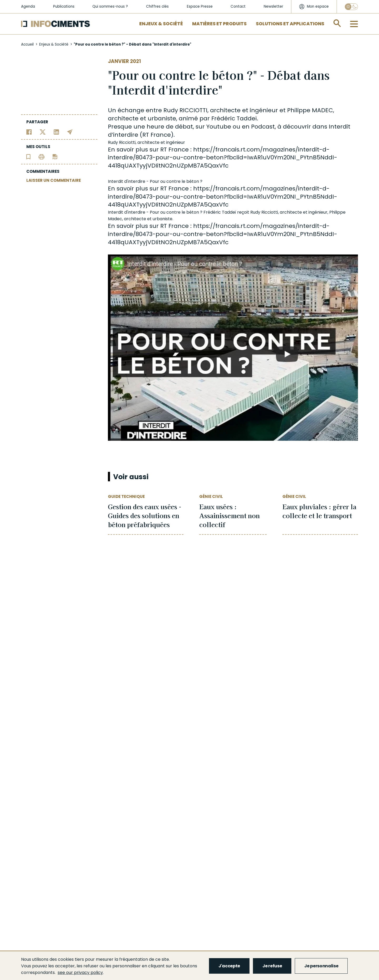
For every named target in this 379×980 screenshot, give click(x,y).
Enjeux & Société (161, 24)
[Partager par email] (70, 132)
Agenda (28, 6)
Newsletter (273, 6)
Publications (64, 6)
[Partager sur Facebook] (29, 132)
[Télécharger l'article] (55, 156)
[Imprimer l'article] (41, 156)
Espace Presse (200, 6)
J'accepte (229, 966)
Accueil (27, 44)
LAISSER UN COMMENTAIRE (54, 180)
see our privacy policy (80, 972)
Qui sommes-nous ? (110, 6)
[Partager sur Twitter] (43, 132)
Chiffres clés (157, 6)
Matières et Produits (219, 24)
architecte (225, 110)
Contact (238, 6)
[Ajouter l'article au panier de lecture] (28, 156)
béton (193, 181)
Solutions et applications (290, 24)
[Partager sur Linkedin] (56, 132)
